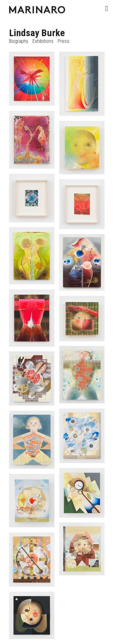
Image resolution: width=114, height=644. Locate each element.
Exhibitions (43, 41)
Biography (19, 41)
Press (64, 41)
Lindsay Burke (37, 33)
